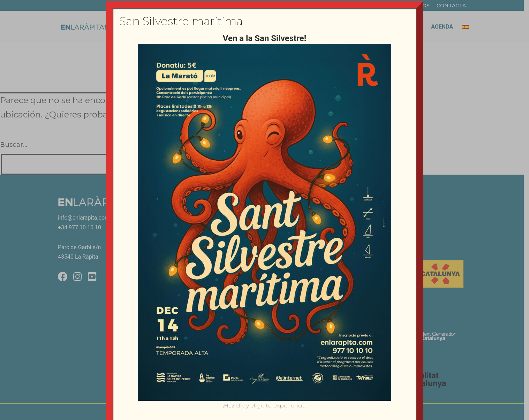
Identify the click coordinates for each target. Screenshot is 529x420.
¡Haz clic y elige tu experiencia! (265, 406)
